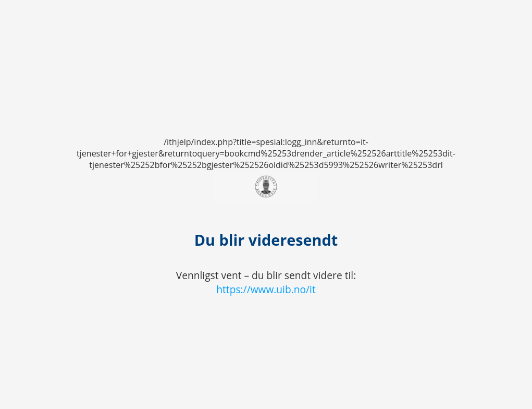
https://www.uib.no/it (266, 289)
